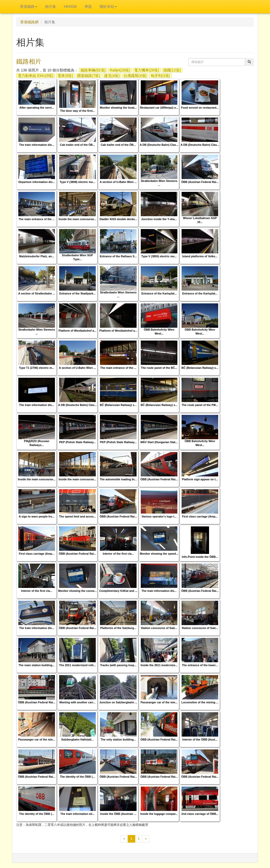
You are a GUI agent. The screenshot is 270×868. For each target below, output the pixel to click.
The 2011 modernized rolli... (77, 665)
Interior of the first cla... (118, 554)
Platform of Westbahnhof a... (77, 331)
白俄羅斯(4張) (135, 76)
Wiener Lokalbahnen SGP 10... (200, 220)
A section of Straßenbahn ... (37, 293)
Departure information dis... (36, 182)
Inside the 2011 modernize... (159, 665)
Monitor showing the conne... (77, 591)
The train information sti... (78, 814)
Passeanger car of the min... (159, 702)
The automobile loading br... (118, 479)
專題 (88, 7)
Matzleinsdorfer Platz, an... (37, 256)
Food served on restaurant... (200, 108)
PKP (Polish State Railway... (77, 442)
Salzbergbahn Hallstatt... (77, 739)
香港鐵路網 (29, 22)
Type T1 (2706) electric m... (37, 368)
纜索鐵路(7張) (89, 76)
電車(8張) (65, 76)
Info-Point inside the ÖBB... (200, 557)
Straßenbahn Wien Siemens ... (159, 183)
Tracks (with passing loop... (118, 665)
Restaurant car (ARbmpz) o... (159, 108)
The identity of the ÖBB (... (77, 777)
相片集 (50, 7)
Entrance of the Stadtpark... (78, 293)
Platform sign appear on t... (200, 479)
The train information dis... (37, 145)
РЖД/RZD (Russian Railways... (36, 443)
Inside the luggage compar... (159, 814)
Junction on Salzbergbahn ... (118, 702)
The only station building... (118, 739)
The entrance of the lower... (200, 665)
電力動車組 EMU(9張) (36, 76)
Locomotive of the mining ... (200, 702)
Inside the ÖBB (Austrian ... (118, 814)
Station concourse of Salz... (159, 628)
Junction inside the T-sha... (159, 219)
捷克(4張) (112, 76)
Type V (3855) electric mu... (159, 256)
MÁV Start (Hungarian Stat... (159, 442)
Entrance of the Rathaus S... (118, 256)
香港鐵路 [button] (29, 7)
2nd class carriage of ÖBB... (200, 814)
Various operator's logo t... (159, 516)
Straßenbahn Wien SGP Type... (78, 257)
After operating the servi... (37, 108)
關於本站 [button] (108, 7)
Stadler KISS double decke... (118, 219)
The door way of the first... (78, 111)
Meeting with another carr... (77, 702)
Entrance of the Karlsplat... (159, 293)
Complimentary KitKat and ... (118, 591)
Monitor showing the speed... (159, 554)
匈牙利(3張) (160, 76)
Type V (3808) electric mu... (77, 182)
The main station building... (37, 665)
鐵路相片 (29, 61)
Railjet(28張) (120, 70)
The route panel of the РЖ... (200, 405)
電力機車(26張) (147, 70)
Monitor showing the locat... (118, 108)
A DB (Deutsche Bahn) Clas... (159, 145)
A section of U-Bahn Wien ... (118, 182)
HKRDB (70, 7)
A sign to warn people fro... (37, 516)
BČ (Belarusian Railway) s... (200, 368)
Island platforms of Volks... (200, 256)
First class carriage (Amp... (200, 516)
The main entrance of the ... (37, 219)
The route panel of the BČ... (159, 368)
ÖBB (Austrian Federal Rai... (200, 182)
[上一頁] (124, 839)
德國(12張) (172, 70)
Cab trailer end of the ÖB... (77, 145)
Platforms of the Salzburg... (118, 628)
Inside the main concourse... (77, 219)
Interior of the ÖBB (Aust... (200, 739)
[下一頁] (146, 839)
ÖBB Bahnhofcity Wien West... (159, 332)
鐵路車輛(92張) (93, 70)
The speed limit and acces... (78, 516)
